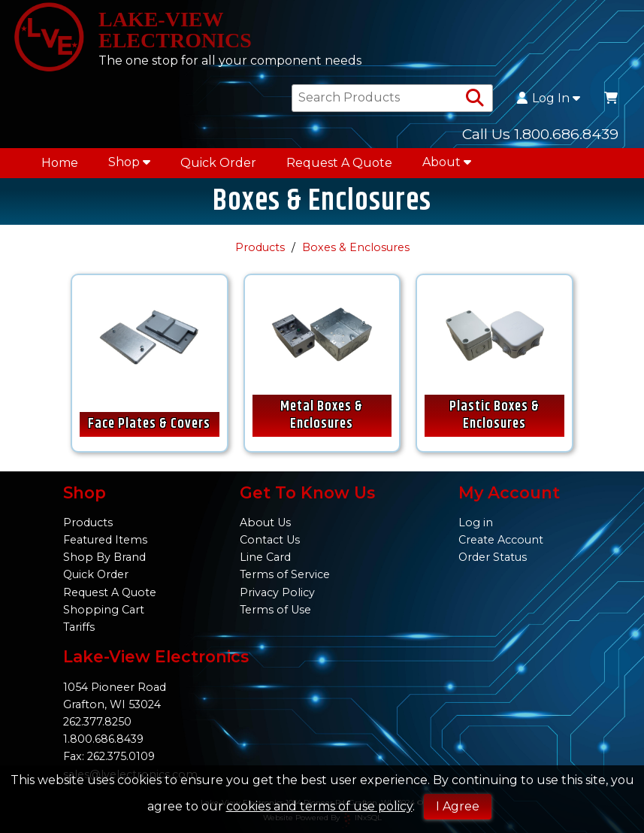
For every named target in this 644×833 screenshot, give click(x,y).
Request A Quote (339, 163)
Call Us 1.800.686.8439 (540, 134)
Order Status (493, 557)
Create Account (501, 540)
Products (260, 247)
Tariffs (79, 627)
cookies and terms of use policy (319, 806)
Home (60, 163)
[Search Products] (475, 98)
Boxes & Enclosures (356, 247)
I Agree (458, 806)
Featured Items (105, 540)
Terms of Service (285, 574)
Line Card (265, 557)
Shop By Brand (104, 557)
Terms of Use (275, 610)
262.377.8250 (97, 722)
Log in (476, 523)
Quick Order (218, 163)
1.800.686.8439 (103, 739)
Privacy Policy (277, 592)
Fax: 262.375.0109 (109, 756)
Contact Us (270, 540)
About (447, 162)
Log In (549, 98)
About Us (265, 523)
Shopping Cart (104, 610)
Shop (129, 162)
